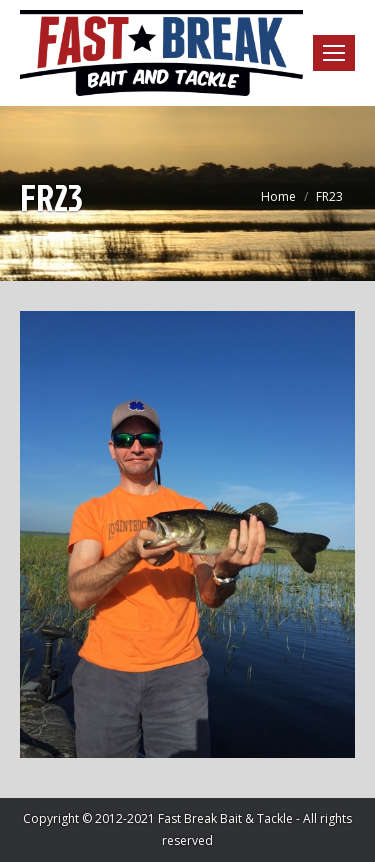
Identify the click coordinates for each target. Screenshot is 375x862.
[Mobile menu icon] (334, 53)
